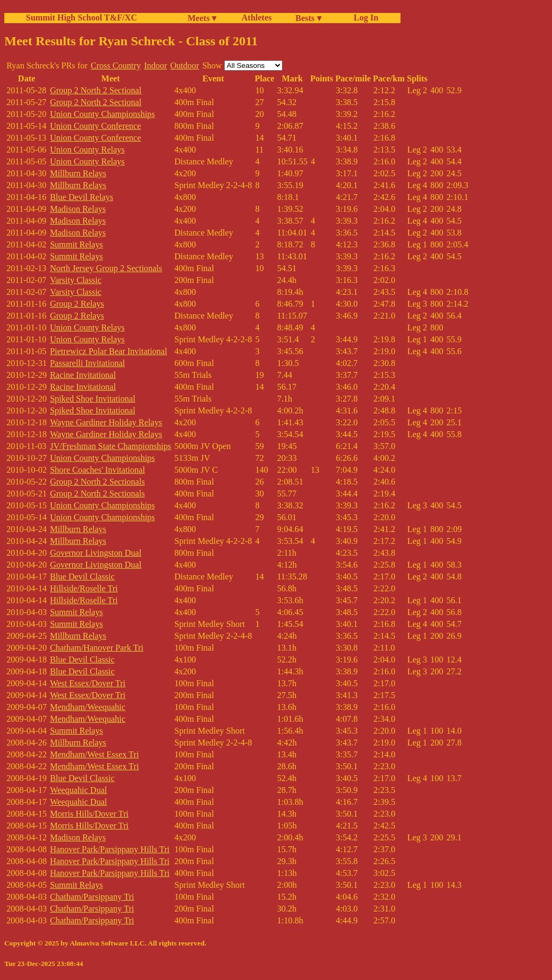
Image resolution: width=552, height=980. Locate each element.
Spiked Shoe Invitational (93, 399)
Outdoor (185, 65)
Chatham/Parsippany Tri (92, 897)
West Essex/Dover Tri (88, 683)
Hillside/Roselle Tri (84, 588)
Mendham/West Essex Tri (95, 754)
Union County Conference (96, 126)
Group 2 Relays (77, 304)
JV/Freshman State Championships (111, 446)
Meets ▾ (202, 18)
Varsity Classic (76, 280)
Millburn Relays (78, 173)
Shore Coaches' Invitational (98, 470)
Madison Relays (78, 209)
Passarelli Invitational (88, 363)
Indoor (156, 65)
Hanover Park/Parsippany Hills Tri (110, 849)
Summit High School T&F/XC (81, 18)
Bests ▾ (308, 18)
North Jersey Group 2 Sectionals (106, 268)
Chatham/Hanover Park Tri (97, 648)
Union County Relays (88, 150)
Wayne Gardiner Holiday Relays (106, 422)
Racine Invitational (83, 375)
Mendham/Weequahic (88, 707)
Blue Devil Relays (82, 197)
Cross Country (116, 65)
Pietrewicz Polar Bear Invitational (109, 351)
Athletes (257, 18)
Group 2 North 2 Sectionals (98, 482)
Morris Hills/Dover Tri (89, 814)
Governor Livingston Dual (96, 553)
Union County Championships (103, 114)
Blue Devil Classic (82, 577)
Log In (364, 18)
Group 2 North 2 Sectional (96, 90)
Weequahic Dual (79, 790)
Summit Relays (77, 244)
